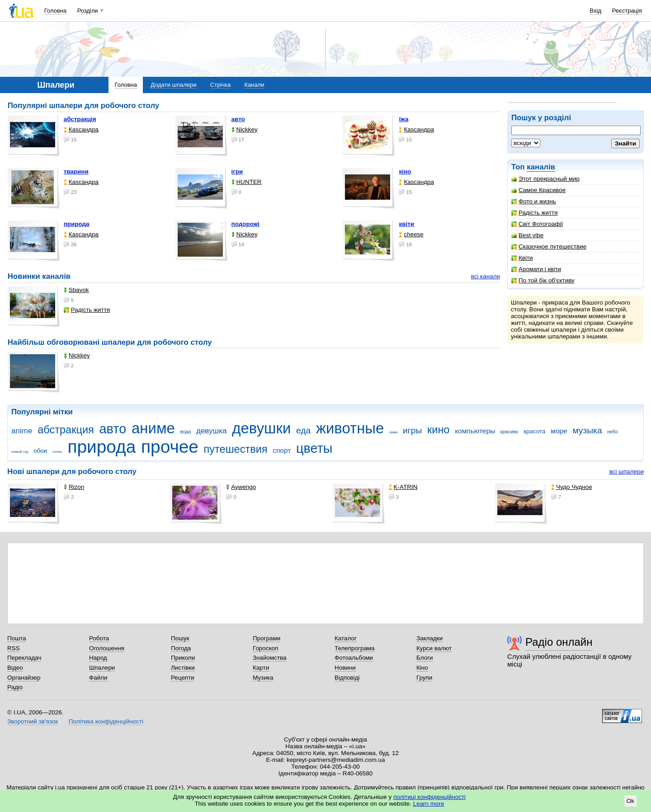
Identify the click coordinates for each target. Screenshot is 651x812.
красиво (509, 432)
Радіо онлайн (559, 642)
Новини (345, 668)
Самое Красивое (538, 190)
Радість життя (535, 213)
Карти (261, 668)
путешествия (236, 449)
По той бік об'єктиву (543, 280)
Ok (630, 801)
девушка (212, 431)
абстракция (66, 430)
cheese (411, 234)
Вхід (596, 11)
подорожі (245, 224)
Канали (255, 85)
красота (534, 431)
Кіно (422, 668)
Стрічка (220, 85)
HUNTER (247, 182)
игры (412, 430)
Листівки (183, 668)
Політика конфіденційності (106, 721)
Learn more (429, 804)
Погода (181, 648)
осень (57, 452)
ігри (237, 171)
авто (238, 119)
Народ (98, 658)
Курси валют (434, 648)
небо (613, 432)
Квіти (522, 258)
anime (22, 431)
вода (186, 432)
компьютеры (475, 431)
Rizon (74, 487)
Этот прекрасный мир (545, 179)
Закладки (429, 638)
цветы (314, 448)
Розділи (88, 11)
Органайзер (24, 678)
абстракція (80, 119)
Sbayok (76, 290)
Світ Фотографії (537, 224)
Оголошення (107, 648)
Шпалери (102, 668)
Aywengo (241, 487)
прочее (170, 447)
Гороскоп (265, 648)
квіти (406, 224)
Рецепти (183, 678)
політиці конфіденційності (429, 797)
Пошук (180, 638)
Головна (55, 11)
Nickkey (245, 129)
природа (77, 224)
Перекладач (24, 658)
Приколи (183, 658)
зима (393, 432)
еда (303, 430)
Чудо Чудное (572, 487)
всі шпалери (627, 472)
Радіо (15, 687)
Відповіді (347, 678)
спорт (282, 450)
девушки (261, 428)
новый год (20, 452)
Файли (98, 678)
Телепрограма (355, 648)
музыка (587, 430)
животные (350, 428)
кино (439, 430)
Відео (15, 668)
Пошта (17, 638)
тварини (76, 171)
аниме (153, 428)
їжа (403, 119)
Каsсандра (81, 129)
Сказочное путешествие (549, 246)
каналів (541, 167)
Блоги (425, 658)
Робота (99, 638)
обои (40, 451)
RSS (14, 648)
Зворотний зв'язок (33, 721)
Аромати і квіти (536, 269)
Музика (263, 678)
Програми (267, 638)
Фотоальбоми (354, 658)
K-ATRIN (403, 487)
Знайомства (270, 658)
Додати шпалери (173, 85)
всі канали (486, 276)
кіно (405, 171)
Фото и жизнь (534, 201)
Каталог (346, 638)
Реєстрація (627, 11)
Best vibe (527, 235)
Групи (424, 678)
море (559, 431)
